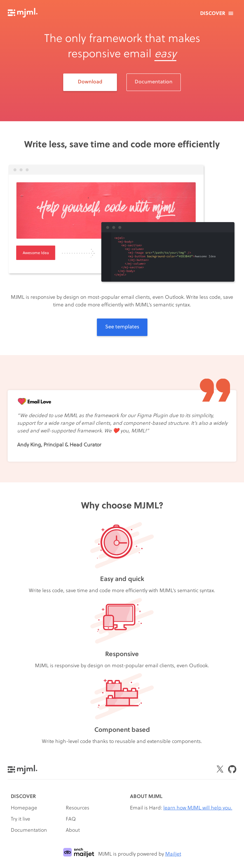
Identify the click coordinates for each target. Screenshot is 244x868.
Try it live (20, 819)
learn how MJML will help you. (198, 808)
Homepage (24, 808)
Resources (78, 808)
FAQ (71, 819)
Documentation (154, 82)
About (73, 830)
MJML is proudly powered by (122, 854)
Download (90, 82)
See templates (122, 327)
